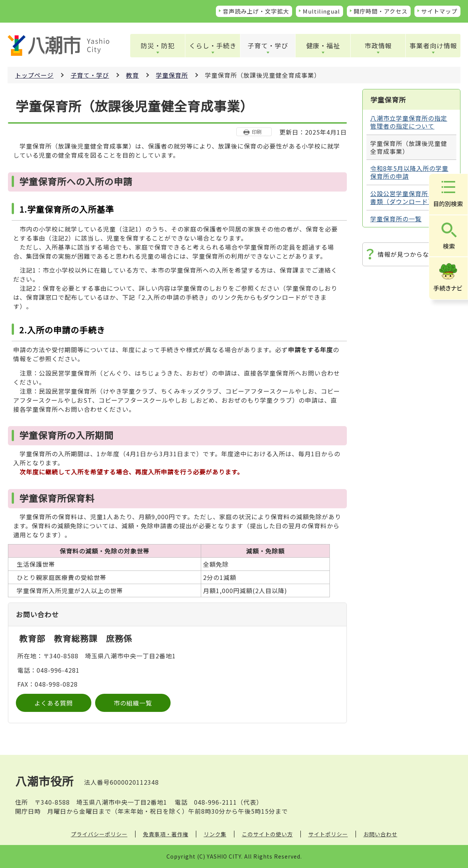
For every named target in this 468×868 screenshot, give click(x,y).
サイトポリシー (328, 834)
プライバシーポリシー (99, 834)
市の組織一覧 (133, 703)
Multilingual (321, 11)
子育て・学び (268, 45)
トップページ (34, 75)
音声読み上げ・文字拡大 (256, 11)
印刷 (257, 132)
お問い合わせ (380, 834)
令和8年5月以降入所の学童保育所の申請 (409, 172)
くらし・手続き (213, 45)
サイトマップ (439, 11)
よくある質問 (54, 703)
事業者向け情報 (433, 45)
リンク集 (215, 834)
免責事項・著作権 (166, 834)
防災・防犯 (158, 45)
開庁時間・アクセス (381, 11)
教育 (132, 75)
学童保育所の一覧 (396, 219)
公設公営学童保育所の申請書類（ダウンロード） (409, 197)
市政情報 (378, 45)
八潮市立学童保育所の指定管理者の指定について (409, 122)
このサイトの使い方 (267, 834)
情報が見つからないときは (416, 254)
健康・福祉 (323, 45)
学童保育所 (172, 75)
